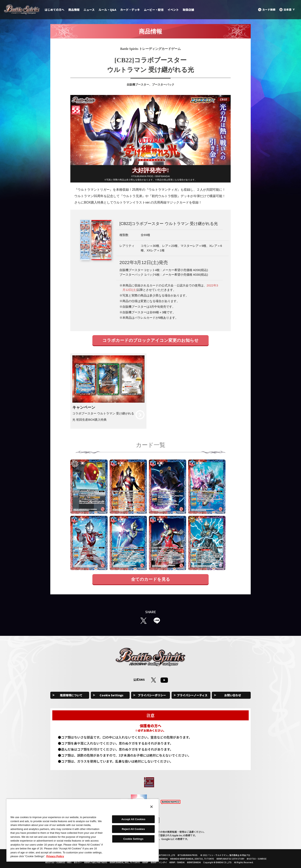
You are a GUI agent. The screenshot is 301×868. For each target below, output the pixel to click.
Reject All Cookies (133, 829)
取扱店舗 (188, 10)
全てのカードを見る (151, 579)
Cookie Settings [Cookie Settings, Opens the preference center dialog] (133, 839)
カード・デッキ (130, 10)
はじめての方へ (55, 10)
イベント (173, 10)
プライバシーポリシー (152, 695)
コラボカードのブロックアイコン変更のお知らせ (150, 340)
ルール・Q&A (107, 10)
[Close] (152, 807)
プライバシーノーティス (192, 695)
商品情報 (74, 10)
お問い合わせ (233, 695)
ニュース (89, 10)
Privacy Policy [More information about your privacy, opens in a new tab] (55, 856)
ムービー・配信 (154, 10)
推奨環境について (71, 695)
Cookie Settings (112, 695)
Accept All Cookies (133, 819)
